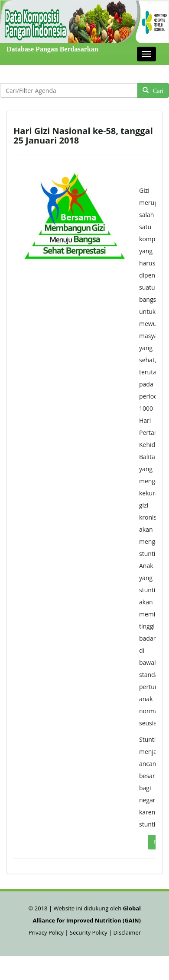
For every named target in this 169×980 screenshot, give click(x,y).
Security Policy (89, 932)
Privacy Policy (47, 932)
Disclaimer (127, 932)
